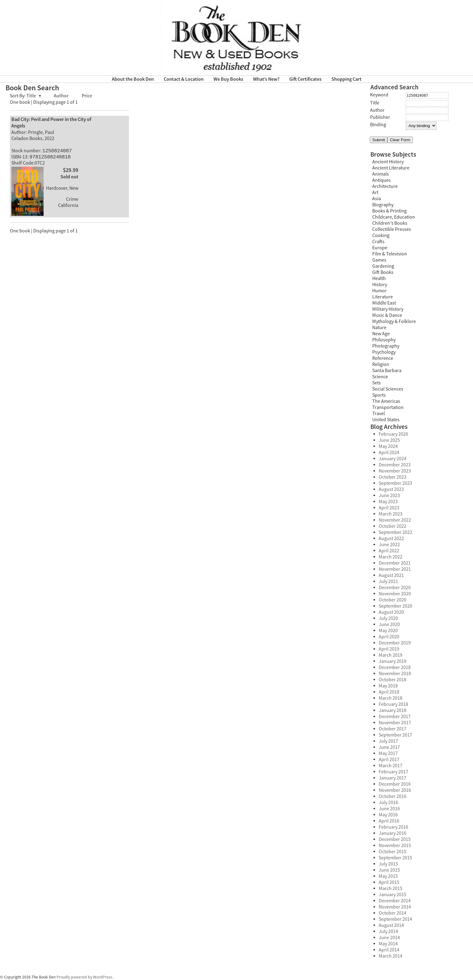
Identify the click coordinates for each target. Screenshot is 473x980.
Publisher (380, 117)
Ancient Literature (391, 168)
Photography (386, 346)
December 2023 (395, 465)
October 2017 (393, 729)
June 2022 (389, 545)
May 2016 (388, 815)
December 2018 (395, 667)
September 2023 (395, 483)
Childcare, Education (394, 217)
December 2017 (395, 717)
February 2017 (393, 772)
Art (375, 192)
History (380, 285)
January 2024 (393, 459)
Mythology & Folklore (394, 321)
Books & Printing (389, 211)
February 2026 (393, 434)
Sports (379, 395)
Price (87, 96)
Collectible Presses (392, 229)
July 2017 (388, 741)
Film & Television (390, 254)
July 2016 (388, 803)
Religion (381, 364)
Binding (378, 125)
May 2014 (388, 944)
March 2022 (391, 557)
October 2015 (393, 852)
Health (379, 278)
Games (379, 260)
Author (62, 96)
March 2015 (391, 889)
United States (386, 420)
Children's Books (390, 223)
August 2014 (391, 925)
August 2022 (391, 539)
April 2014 (389, 950)
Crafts (378, 242)
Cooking (381, 235)
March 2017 (391, 766)
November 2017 (395, 723)
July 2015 (388, 864)
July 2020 (388, 618)
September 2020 (395, 606)
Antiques (381, 180)
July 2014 (388, 931)
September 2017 (395, 735)
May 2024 (388, 446)
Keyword (379, 95)
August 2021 (391, 575)
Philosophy (384, 340)
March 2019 (391, 655)
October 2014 (393, 913)
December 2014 (395, 901)
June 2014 (389, 938)
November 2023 (395, 471)
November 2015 (395, 846)
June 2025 (389, 440)
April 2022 (389, 551)
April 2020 (389, 637)
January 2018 (393, 710)
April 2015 (389, 882)
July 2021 (388, 581)
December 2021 (395, 563)
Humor (379, 291)
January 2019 (393, 661)
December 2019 (395, 643)
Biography (383, 205)
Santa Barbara (387, 371)
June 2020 (389, 624)
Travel (379, 414)
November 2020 (395, 594)
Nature (379, 328)
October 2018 (393, 680)
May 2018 (388, 686)
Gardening (383, 266)
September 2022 (395, 532)
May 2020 (388, 631)
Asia (377, 199)
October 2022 (393, 526)
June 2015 (389, 870)
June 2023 (389, 496)
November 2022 (395, 520)
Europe (380, 248)
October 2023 (393, 477)
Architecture (385, 186)
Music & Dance (387, 315)
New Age (381, 334)
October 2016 (393, 796)
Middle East (384, 303)
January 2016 (393, 833)
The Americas (386, 401)
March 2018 (391, 698)
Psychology (384, 352)
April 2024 (389, 453)
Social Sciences (388, 389)
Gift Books (383, 272)
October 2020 (393, 600)
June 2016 (389, 809)
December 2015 (395, 839)
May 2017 (388, 753)
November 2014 (395, 907)
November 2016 (395, 790)
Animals (381, 174)
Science (380, 377)
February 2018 (393, 704)
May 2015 (388, 876)
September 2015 (395, 858)
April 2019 (389, 649)
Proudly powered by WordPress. (85, 977)
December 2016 (395, 784)
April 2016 (389, 821)
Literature (383, 297)
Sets (377, 383)
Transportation (388, 407)
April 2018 (389, 692)
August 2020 (391, 612)
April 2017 (389, 760)
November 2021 (395, 569)
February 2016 (393, 827)
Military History (388, 309)
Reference (383, 358)
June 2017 (389, 747)
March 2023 (391, 514)
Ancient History (388, 162)
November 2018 (395, 674)
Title (34, 96)
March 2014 (391, 956)
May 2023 (388, 502)
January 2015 (393, 895)
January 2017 (393, 778)
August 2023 (391, 489)
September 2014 (395, 919)
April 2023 (389, 508)
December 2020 (395, 588)
